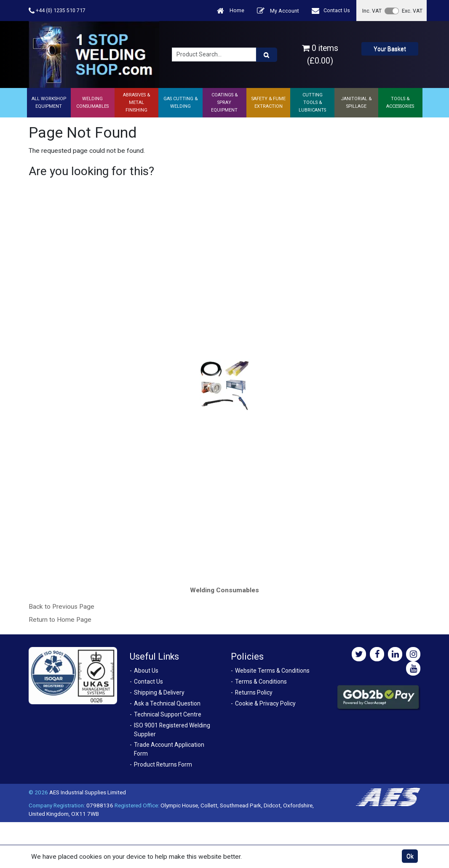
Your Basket (390, 49)
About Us (146, 671)
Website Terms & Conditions (272, 671)
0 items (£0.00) (320, 54)
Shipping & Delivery (159, 692)
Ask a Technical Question (167, 703)
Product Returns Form (163, 764)
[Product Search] (267, 55)
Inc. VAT (372, 11)
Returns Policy (254, 692)
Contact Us (331, 11)
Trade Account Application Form (169, 749)
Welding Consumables (224, 590)
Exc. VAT (412, 11)
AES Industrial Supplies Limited (88, 792)
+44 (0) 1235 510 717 (57, 11)
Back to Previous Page (61, 607)
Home (231, 11)
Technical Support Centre (168, 714)
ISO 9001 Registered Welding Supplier (172, 730)
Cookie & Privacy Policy (265, 703)
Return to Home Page (60, 620)
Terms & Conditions (261, 682)
